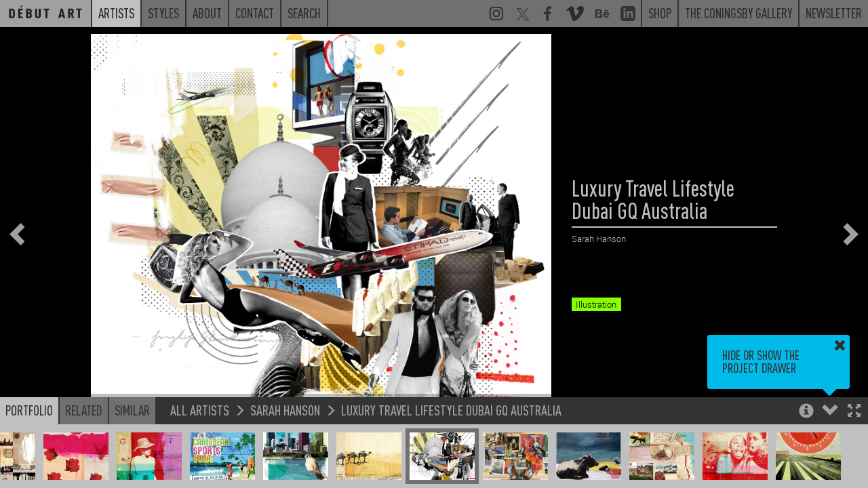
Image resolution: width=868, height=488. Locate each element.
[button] (854, 412)
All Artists (200, 410)
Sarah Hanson (285, 410)
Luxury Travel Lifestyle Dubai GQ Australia (451, 410)
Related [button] (84, 410)
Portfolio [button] (29, 410)
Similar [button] (132, 410)
